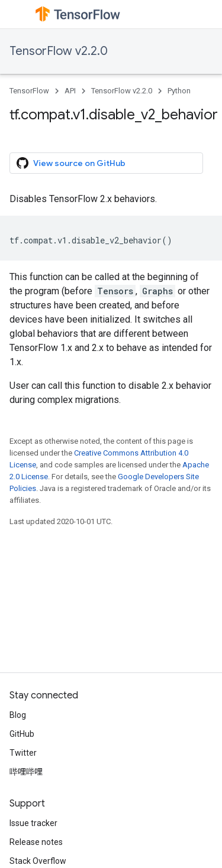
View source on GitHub (71, 163)
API (70, 91)
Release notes (36, 842)
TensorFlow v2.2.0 (59, 51)
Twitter (23, 753)
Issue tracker (33, 823)
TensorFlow (29, 91)
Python (179, 91)
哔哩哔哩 (26, 772)
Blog (18, 715)
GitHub (22, 734)
